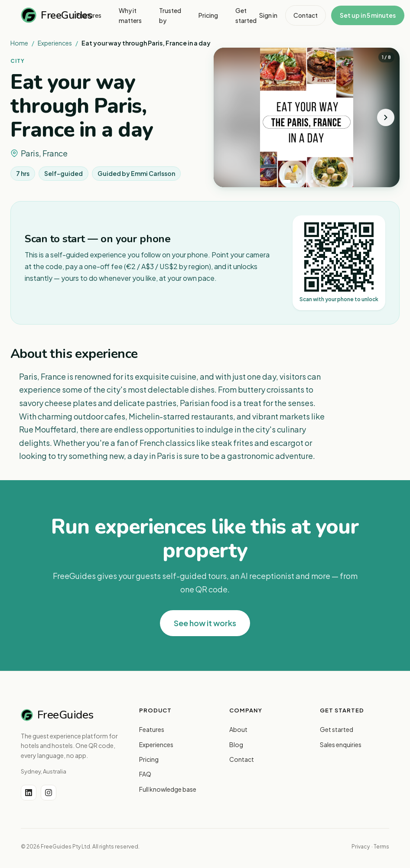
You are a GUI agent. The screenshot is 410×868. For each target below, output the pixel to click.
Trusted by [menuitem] (170, 15)
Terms (381, 847)
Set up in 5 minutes (368, 15)
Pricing (149, 759)
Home (19, 43)
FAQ (145, 774)
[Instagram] (49, 793)
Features (152, 729)
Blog (236, 744)
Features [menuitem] (89, 15)
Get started (337, 729)
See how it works (205, 623)
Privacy (361, 847)
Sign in (268, 15)
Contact (306, 15)
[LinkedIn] (29, 793)
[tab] (287, 181)
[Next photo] (386, 117)
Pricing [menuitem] (208, 15)
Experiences (55, 43)
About (238, 729)
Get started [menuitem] (246, 15)
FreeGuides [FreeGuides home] (49, 15)
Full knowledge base (168, 789)
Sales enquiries (341, 744)
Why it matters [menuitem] (130, 15)
